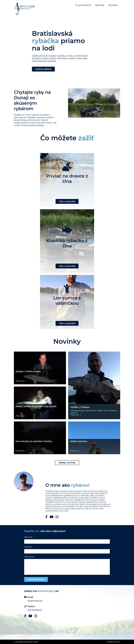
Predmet (28, 547)
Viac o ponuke (67, 201)
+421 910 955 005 (35, 610)
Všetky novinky (67, 463)
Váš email (28, 537)
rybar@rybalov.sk (35, 601)
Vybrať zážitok (43, 69)
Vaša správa (29, 557)
